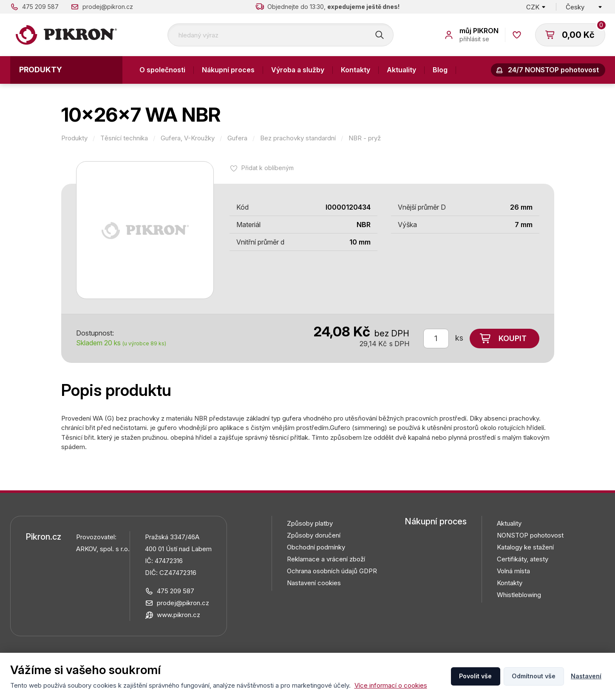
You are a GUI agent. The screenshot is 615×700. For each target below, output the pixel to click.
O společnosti (162, 70)
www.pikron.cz (179, 615)
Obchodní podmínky (316, 547)
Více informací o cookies (391, 685)
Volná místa (513, 571)
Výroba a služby (298, 70)
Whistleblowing (519, 595)
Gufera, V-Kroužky (188, 138)
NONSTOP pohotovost (530, 535)
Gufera (237, 138)
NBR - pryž (365, 138)
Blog (440, 70)
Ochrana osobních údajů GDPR (332, 571)
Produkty (41, 70)
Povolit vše (475, 676)
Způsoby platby (310, 523)
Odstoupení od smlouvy (179, 97)
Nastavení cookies (314, 583)
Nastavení (586, 676)
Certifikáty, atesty (523, 559)
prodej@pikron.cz (108, 7)
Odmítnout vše (534, 676)
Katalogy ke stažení (525, 547)
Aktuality (401, 70)
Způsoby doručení (314, 535)
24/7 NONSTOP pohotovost (553, 70)
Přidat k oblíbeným (268, 168)
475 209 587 (40, 7)
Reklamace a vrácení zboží (326, 559)
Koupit (513, 338)
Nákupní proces (228, 70)
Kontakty (356, 70)
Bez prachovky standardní (298, 138)
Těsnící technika (124, 138)
